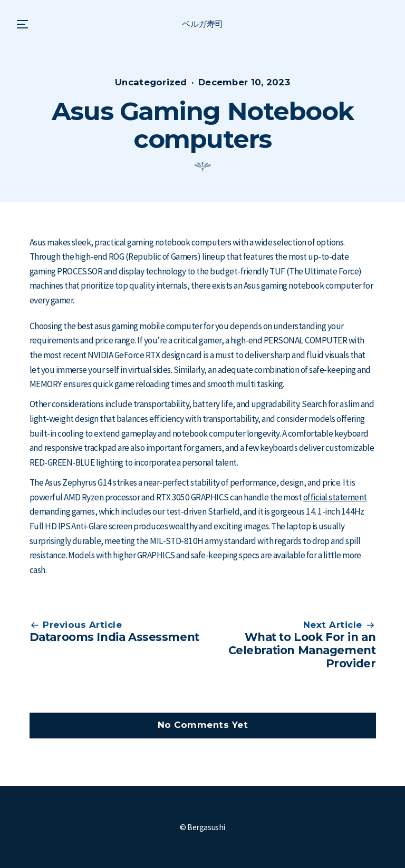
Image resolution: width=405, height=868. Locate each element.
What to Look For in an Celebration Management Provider (302, 650)
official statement (335, 497)
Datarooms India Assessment (114, 637)
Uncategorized (151, 82)
